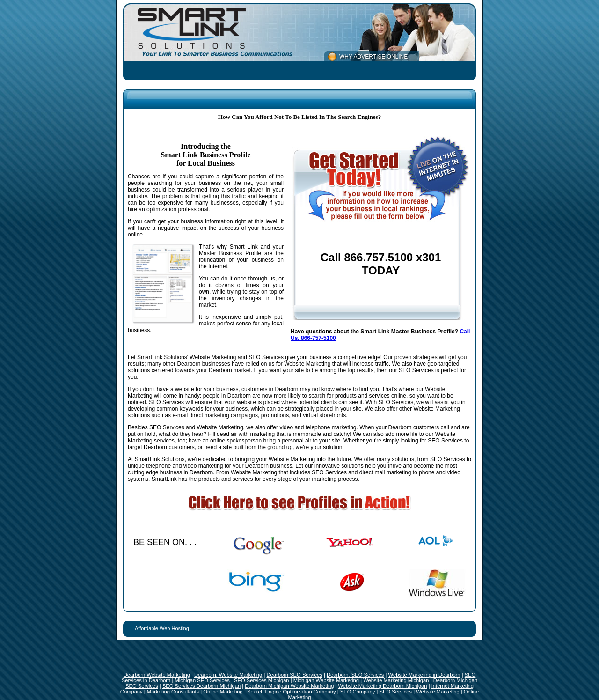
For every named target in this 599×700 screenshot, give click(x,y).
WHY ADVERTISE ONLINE (373, 57)
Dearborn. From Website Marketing (233, 472)
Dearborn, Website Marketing (228, 675)
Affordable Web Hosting (162, 628)
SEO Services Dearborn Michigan (201, 686)
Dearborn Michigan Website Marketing (289, 686)
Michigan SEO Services (202, 680)
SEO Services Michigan (262, 680)
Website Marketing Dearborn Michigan (382, 686)
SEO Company (358, 692)
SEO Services (396, 692)
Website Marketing (438, 692)
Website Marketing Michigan (396, 680)
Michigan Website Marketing (326, 680)
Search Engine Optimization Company (292, 692)
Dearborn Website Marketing (157, 675)
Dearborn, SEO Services (355, 675)
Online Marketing (223, 692)
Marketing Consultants (173, 692)
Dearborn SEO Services (294, 675)
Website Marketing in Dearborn (424, 675)
